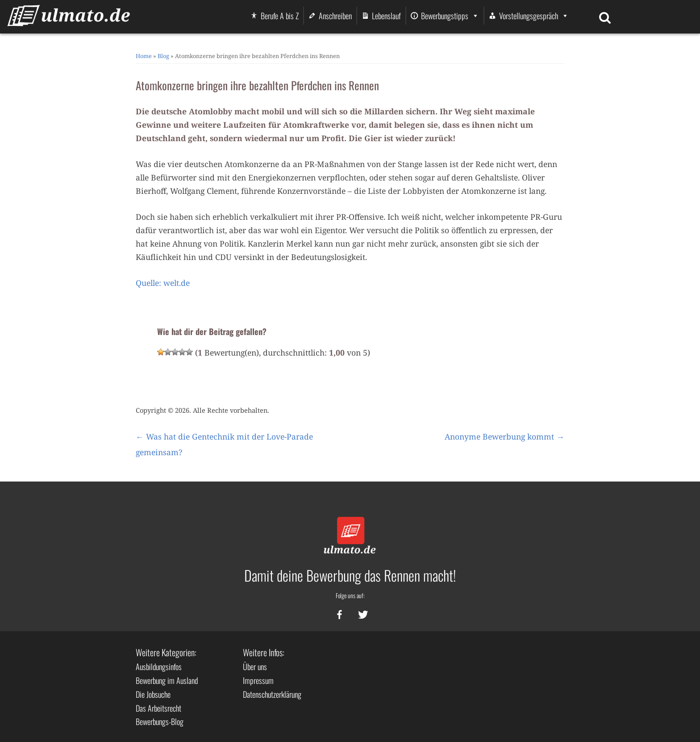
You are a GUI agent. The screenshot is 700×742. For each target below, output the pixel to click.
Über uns (255, 667)
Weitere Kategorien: (166, 652)
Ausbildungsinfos (159, 667)
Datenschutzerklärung (272, 694)
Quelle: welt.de (163, 283)
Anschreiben (335, 16)
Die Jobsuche (153, 694)
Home (144, 56)
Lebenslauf (386, 16)
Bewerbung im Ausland (167, 680)
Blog (163, 56)
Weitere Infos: (264, 652)
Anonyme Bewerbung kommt (504, 436)
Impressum (258, 680)
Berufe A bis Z (280, 16)
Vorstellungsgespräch (534, 16)
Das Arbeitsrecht (158, 708)
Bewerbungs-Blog (160, 721)
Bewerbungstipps (450, 16)
